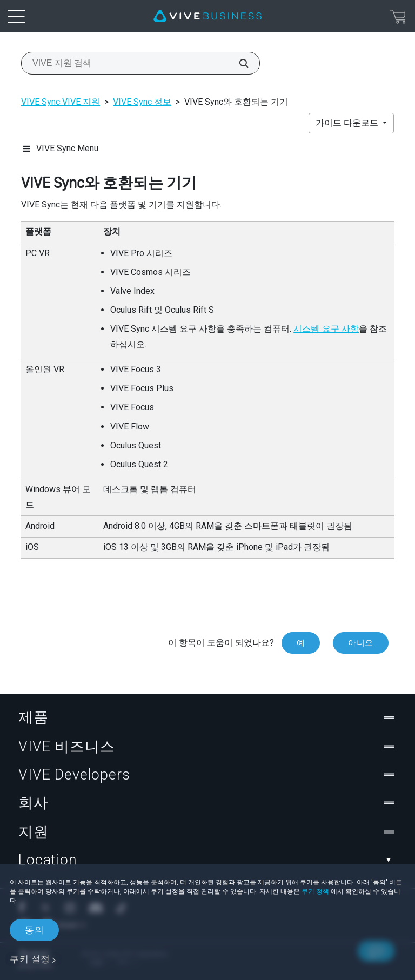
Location (207, 860)
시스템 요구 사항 (326, 329)
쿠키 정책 (315, 891)
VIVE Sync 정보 (142, 102)
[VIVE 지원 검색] (238, 63)
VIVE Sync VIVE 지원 (61, 102)
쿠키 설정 (30, 959)
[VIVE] (207, 16)
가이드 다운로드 (348, 123)
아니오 (361, 643)
